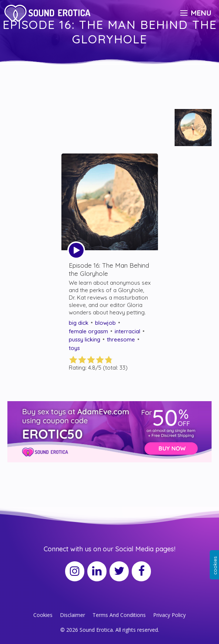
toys (74, 348)
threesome (121, 339)
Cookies (43, 615)
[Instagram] (75, 571)
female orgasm (88, 331)
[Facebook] (141, 571)
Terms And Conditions (119, 615)
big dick (79, 323)
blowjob (105, 323)
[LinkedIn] (97, 571)
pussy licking (85, 339)
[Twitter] (119, 571)
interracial (127, 331)
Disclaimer (73, 615)
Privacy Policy (169, 615)
